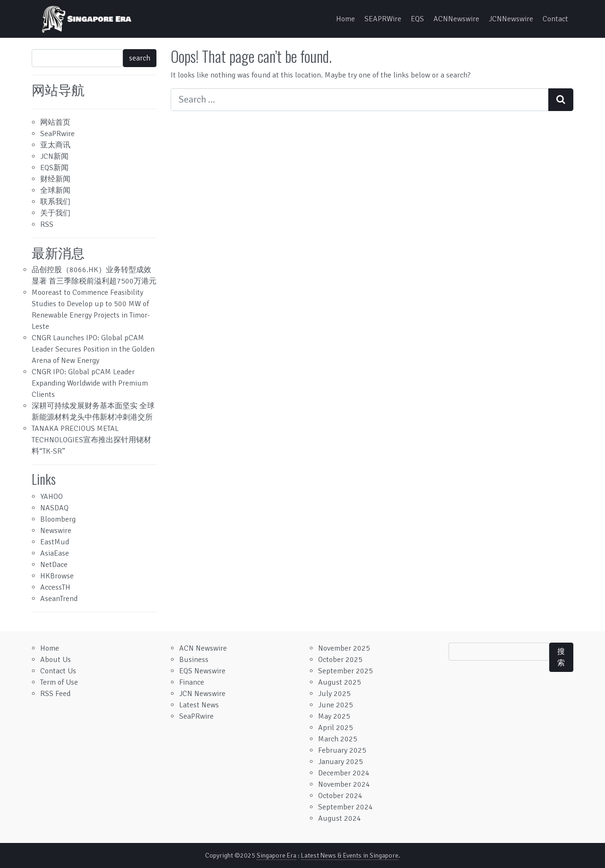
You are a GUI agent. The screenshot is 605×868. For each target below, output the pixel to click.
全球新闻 (55, 190)
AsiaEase (55, 553)
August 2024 (340, 818)
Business (194, 660)
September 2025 (346, 671)
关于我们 (55, 213)
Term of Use (59, 682)
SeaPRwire (57, 134)
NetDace (54, 565)
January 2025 (341, 762)
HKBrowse (57, 576)
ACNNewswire (456, 19)
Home (346, 19)
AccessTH (55, 587)
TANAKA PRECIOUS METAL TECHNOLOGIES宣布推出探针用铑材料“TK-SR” (91, 440)
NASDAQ (54, 508)
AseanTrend (59, 599)
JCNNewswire (511, 19)
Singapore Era (277, 855)
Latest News (199, 705)
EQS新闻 (54, 168)
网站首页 (55, 122)
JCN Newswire (202, 694)
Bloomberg (58, 519)
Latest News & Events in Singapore (350, 855)
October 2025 (340, 660)
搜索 (561, 657)
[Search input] (360, 100)
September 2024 (346, 807)
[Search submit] (561, 100)
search (140, 58)
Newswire (56, 531)
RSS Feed (55, 694)
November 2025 (344, 648)
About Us (56, 660)
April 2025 (336, 728)
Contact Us (58, 671)
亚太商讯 (55, 145)
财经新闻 (55, 179)
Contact (555, 19)
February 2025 (342, 750)
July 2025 (334, 694)
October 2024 (340, 796)
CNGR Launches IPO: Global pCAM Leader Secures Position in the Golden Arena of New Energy (93, 349)
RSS (47, 224)
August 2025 (340, 682)
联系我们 (55, 202)
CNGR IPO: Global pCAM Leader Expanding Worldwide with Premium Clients (90, 383)
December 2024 (344, 773)
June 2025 (336, 705)
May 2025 (334, 716)
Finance (192, 682)
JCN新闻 (54, 156)
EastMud (55, 542)
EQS (417, 19)
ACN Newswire (203, 648)
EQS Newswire (202, 671)
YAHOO (52, 497)
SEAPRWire (383, 19)
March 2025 (338, 739)
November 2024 (344, 784)
